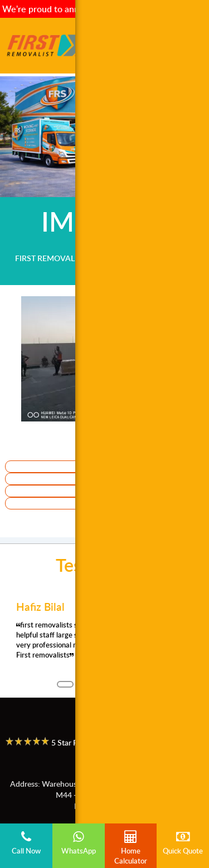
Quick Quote (183, 843)
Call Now (26, 843)
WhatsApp (79, 843)
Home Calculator (131, 848)
